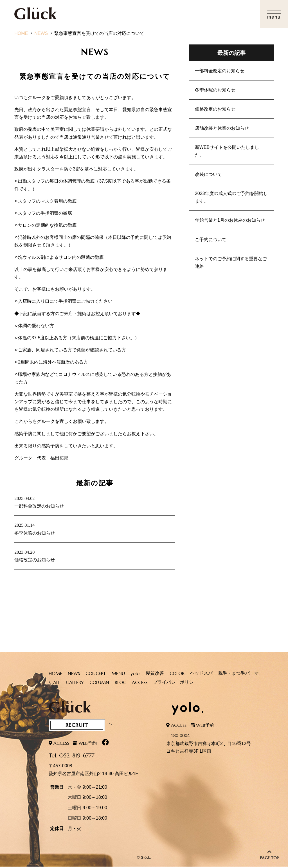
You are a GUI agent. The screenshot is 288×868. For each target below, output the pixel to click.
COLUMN (99, 685)
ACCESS (140, 685)
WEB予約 (88, 744)
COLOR (177, 676)
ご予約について (211, 240)
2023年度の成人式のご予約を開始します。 (231, 197)
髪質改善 (155, 675)
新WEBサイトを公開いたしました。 (227, 151)
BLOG (121, 685)
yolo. (135, 676)
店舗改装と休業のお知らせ (222, 128)
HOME (21, 33)
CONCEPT (96, 676)
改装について (208, 174)
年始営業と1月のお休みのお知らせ (230, 220)
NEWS (41, 33)
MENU (118, 676)
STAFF (54, 685)
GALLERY (75, 685)
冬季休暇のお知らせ (215, 90)
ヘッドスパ (201, 675)
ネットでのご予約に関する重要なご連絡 (231, 263)
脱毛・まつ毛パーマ (238, 675)
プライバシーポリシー (175, 684)
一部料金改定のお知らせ (220, 71)
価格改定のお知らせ (215, 109)
